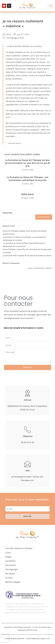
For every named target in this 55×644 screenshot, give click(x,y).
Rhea (9, 34)
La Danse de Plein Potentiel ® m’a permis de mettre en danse (27, 255)
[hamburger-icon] (51, 6)
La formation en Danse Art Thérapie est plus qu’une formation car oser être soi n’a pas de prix (27, 163)
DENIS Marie (27, 194)
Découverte (10, 565)
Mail (27, 471)
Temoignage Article (15, 38)
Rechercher (8, 213)
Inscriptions (10, 561)
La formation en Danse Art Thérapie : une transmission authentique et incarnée (27, 179)
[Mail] (27, 464)
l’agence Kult (45, 639)
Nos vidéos (10, 574)
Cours (8, 553)
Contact (9, 578)
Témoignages (12, 569)
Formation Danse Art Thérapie (19, 548)
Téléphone (28, 436)
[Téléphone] (27, 429)
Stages (8, 557)
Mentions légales (13, 582)
